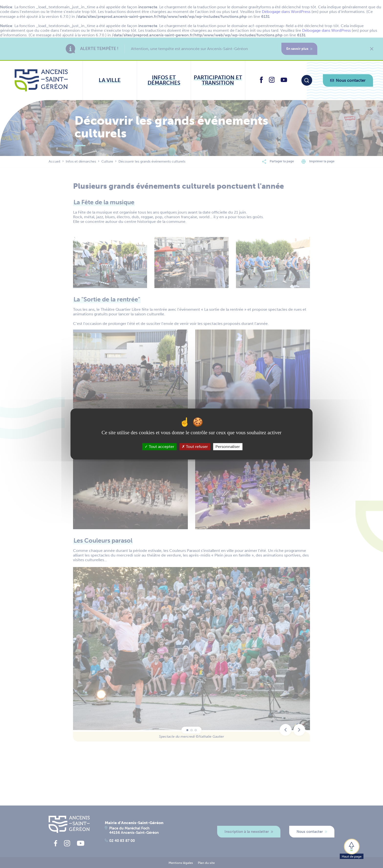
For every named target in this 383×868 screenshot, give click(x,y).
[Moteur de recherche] (307, 80)
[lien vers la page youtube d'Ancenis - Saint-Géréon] (284, 81)
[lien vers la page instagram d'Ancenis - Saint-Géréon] (272, 81)
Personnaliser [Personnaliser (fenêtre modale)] (228, 447)
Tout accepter (159, 447)
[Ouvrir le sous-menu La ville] (110, 80)
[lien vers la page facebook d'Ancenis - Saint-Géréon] (261, 82)
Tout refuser (195, 447)
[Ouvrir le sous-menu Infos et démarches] (164, 80)
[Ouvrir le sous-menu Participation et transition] (218, 80)
